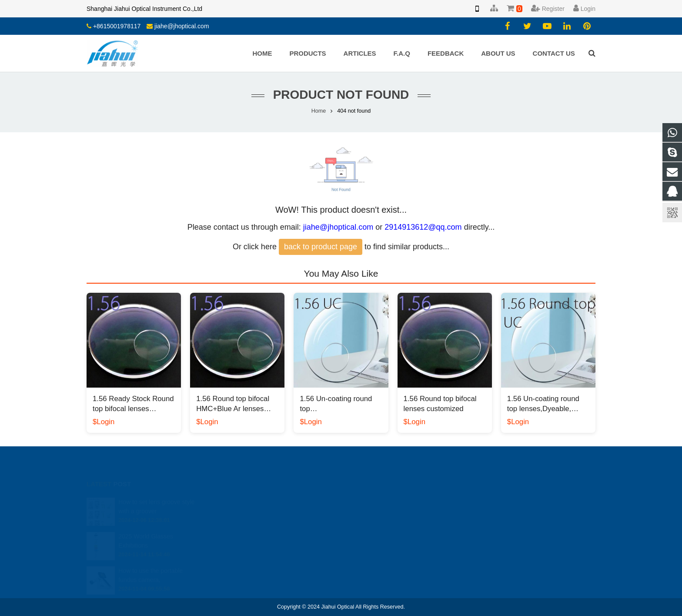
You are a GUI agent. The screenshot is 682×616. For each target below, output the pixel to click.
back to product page (321, 247)
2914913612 (373, 501)
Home (319, 111)
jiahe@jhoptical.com (182, 26)
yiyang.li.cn (370, 539)
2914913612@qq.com (423, 227)
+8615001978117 (117, 26)
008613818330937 (379, 513)
